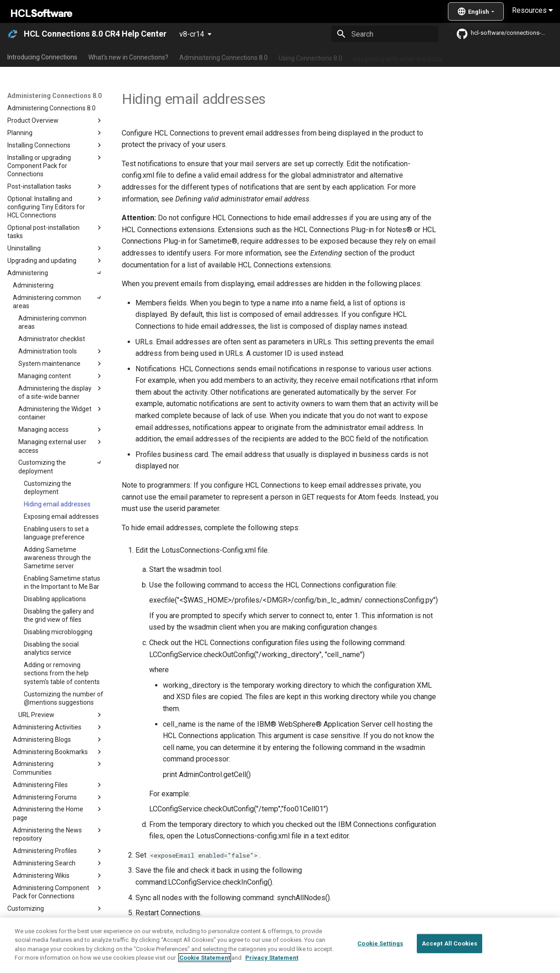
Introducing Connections (42, 56)
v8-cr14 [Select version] (192, 34)
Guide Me (467, 56)
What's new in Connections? (128, 56)
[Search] (385, 34)
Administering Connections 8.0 (223, 56)
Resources (532, 10)
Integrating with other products (398, 56)
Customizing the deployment (213, 936)
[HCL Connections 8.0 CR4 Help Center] (13, 34)
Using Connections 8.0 (310, 56)
